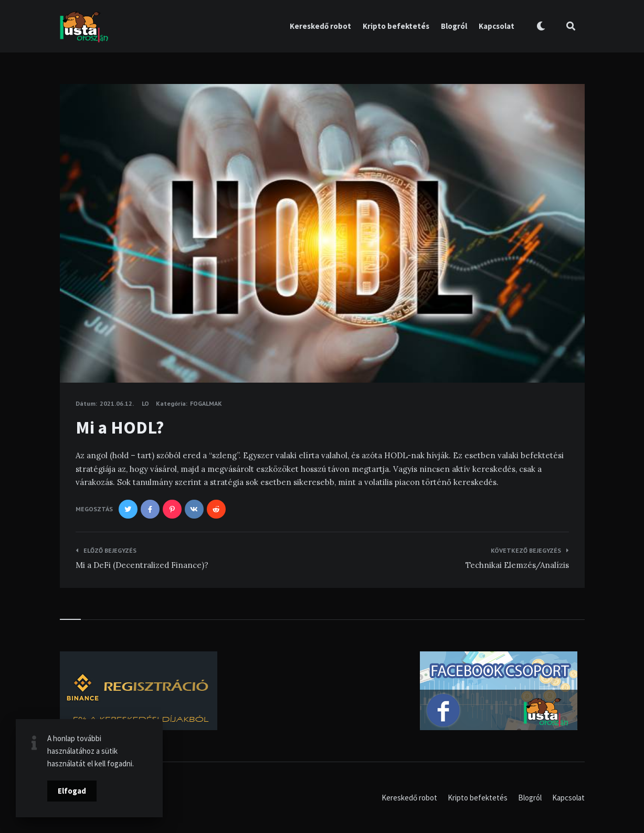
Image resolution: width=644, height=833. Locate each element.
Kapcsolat (497, 26)
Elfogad (72, 791)
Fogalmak (206, 403)
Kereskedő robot (320, 26)
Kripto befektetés (396, 26)
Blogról (454, 26)
